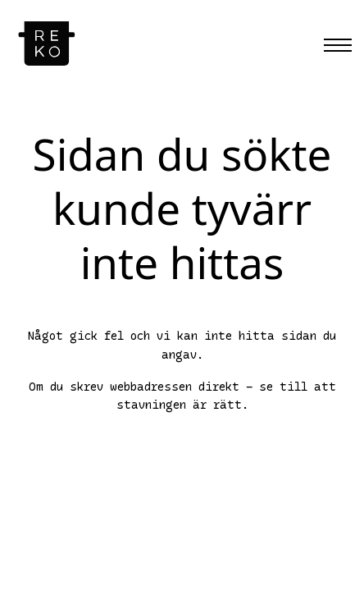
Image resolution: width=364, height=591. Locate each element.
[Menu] (338, 45)
